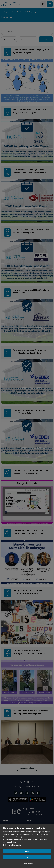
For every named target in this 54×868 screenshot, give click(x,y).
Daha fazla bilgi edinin (12, 845)
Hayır (27, 857)
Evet (27, 851)
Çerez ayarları (27, 863)
